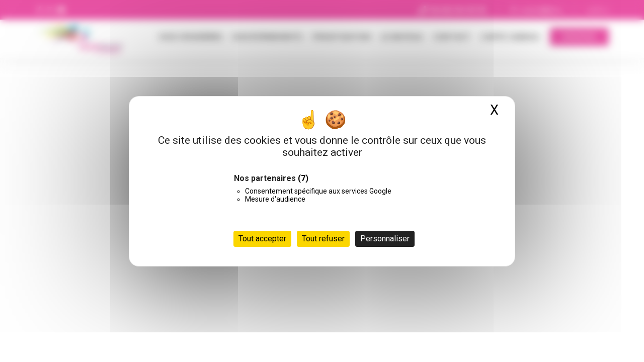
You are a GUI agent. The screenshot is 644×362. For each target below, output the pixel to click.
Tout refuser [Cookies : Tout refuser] (323, 239)
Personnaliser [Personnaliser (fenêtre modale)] (385, 239)
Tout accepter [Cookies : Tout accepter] (262, 239)
